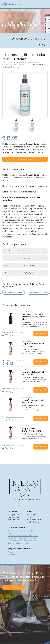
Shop (42, 45)
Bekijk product (41, 333)
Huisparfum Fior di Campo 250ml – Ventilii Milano (33, 430)
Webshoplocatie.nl (9, 62)
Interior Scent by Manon (15, 332)
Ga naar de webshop (25, 159)
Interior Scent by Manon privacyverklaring (23, 538)
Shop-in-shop (22, 62)
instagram (12, 554)
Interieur (15, 65)
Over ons (40, 39)
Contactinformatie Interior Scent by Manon (23, 536)
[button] (25, 95)
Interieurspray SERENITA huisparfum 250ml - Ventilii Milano (33, 317)
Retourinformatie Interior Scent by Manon (23, 541)
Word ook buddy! (14, 587)
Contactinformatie (22, 39)
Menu (47, 4)
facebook (11, 552)
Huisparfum (24, 65)
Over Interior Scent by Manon (18, 543)
